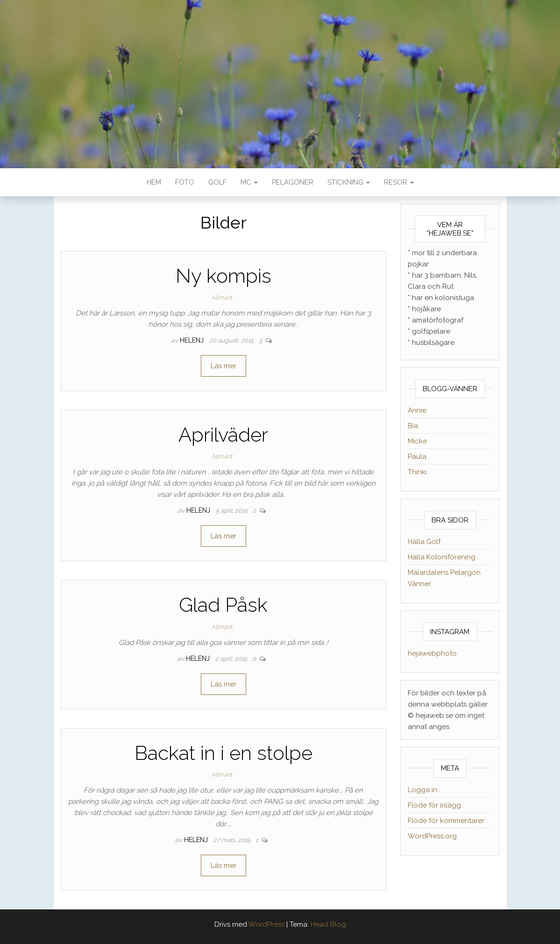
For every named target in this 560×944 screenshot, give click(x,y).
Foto (185, 182)
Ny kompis (223, 276)
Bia (413, 426)
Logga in (422, 790)
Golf (217, 182)
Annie (417, 410)
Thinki (417, 472)
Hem (154, 182)
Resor (399, 182)
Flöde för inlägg (434, 805)
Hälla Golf (424, 542)
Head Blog (328, 924)
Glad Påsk (223, 605)
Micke (417, 441)
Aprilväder (223, 435)
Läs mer (223, 366)
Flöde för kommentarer (446, 821)
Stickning (349, 182)
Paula (417, 457)
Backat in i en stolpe (223, 753)
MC (249, 182)
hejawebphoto (432, 653)
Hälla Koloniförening (442, 557)
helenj (193, 340)
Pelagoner (293, 182)
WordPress (266, 924)
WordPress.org (432, 836)
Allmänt (222, 297)
